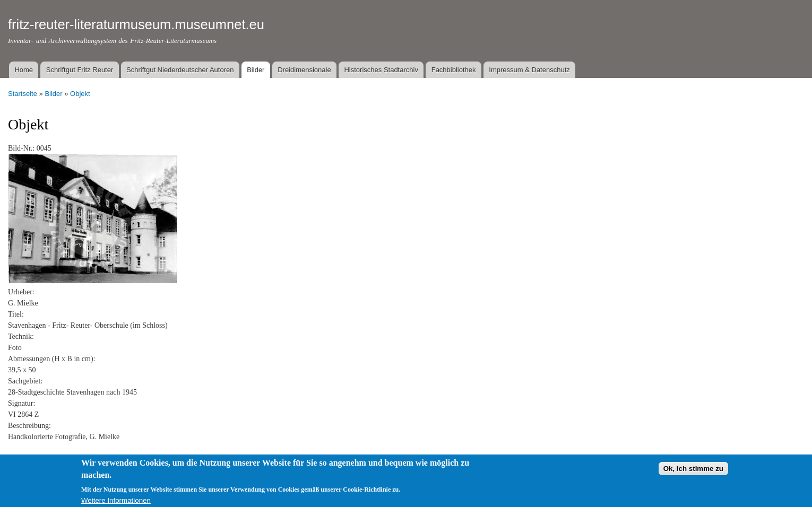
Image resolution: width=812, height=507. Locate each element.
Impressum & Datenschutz (529, 70)
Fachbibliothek (454, 70)
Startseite (23, 94)
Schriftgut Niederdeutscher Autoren (180, 70)
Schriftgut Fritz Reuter (80, 70)
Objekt (80, 94)
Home (24, 70)
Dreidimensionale (304, 70)
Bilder (256, 70)
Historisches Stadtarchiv (381, 70)
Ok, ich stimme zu (693, 472)
